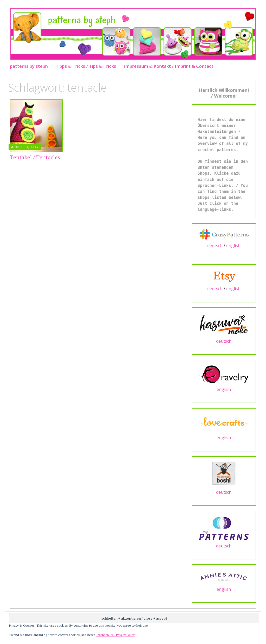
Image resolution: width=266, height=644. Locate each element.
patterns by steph (29, 66)
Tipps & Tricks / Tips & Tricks (86, 66)
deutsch (215, 246)
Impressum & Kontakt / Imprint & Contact (169, 66)
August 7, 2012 (25, 147)
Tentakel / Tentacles (35, 157)
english (233, 246)
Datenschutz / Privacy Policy (115, 635)
